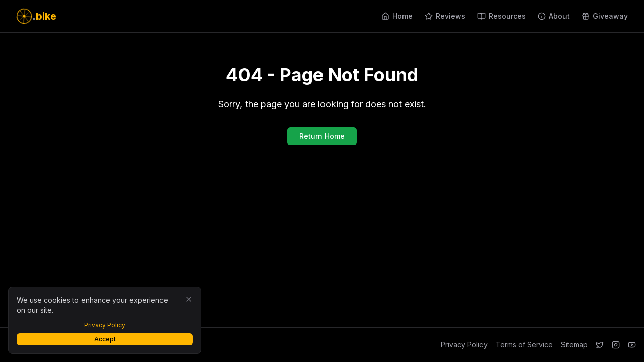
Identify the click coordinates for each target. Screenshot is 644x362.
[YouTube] (632, 345)
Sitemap (574, 345)
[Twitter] (600, 345)
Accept (105, 339)
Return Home (322, 136)
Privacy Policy (464, 345)
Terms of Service (524, 345)
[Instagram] (616, 345)
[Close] (189, 299)
